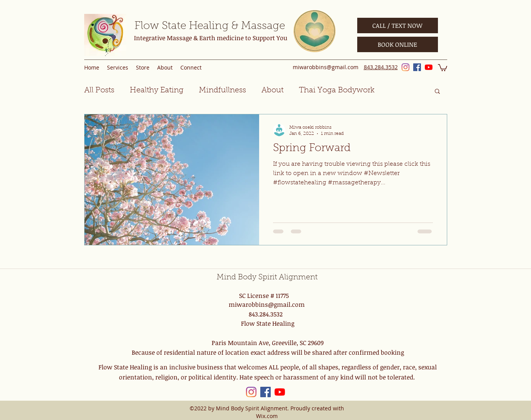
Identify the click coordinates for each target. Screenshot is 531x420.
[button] (443, 67)
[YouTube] (429, 67)
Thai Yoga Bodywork (337, 90)
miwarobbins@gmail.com (326, 67)
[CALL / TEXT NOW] (398, 26)
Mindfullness (222, 90)
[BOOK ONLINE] (398, 44)
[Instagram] (405, 67)
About (272, 90)
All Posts (99, 90)
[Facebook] (417, 67)
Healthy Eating (157, 90)
